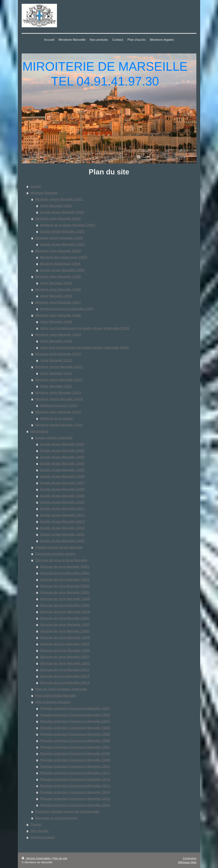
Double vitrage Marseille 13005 (62, 470)
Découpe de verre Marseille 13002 (65, 573)
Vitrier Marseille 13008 (56, 322)
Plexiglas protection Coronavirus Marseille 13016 (75, 805)
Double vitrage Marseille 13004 (62, 270)
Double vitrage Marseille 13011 (62, 509)
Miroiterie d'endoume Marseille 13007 (67, 309)
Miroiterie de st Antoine (56, 418)
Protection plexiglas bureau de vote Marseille (67, 812)
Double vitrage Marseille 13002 (62, 232)
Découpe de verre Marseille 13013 (65, 683)
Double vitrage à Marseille (54, 438)
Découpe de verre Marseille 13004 (65, 586)
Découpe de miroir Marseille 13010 (65, 663)
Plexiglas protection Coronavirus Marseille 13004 (75, 728)
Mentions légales (43, 837)
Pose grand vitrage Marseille (56, 696)
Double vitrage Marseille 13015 (62, 534)
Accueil (36, 186)
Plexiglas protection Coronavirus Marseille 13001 (75, 708)
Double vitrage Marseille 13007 (62, 483)
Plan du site (60, 858)
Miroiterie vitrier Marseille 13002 (58, 219)
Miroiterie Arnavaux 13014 (59, 406)
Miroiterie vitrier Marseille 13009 (58, 335)
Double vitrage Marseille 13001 (62, 212)
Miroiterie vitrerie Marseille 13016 (59, 425)
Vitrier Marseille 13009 (56, 341)
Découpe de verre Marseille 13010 (65, 657)
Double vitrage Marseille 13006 (62, 476)
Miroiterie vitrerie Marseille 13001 (59, 199)
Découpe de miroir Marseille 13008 (65, 638)
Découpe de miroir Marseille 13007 (65, 625)
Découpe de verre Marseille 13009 (65, 644)
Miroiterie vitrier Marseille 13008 (58, 315)
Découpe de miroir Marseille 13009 (65, 650)
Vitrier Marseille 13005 (56, 283)
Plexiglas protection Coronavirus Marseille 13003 (75, 721)
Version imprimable (36, 858)
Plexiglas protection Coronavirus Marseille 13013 (75, 786)
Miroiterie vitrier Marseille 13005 (58, 277)
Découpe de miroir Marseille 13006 (65, 612)
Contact (36, 824)
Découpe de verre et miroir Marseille (61, 560)
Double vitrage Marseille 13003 (62, 244)
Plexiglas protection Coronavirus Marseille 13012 (75, 779)
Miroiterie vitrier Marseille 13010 (58, 354)
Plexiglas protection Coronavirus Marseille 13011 (75, 773)
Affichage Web (187, 862)
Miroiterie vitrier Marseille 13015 (58, 412)
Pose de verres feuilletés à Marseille (61, 689)
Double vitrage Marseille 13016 (62, 541)
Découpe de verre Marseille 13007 (65, 618)
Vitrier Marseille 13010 (56, 360)
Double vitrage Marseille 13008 (62, 489)
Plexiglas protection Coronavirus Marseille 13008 (75, 754)
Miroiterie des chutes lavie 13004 (64, 257)
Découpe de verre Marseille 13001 (65, 567)
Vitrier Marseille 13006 (56, 296)
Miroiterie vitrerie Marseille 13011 (59, 367)
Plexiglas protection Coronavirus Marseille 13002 (75, 715)
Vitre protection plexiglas (53, 702)
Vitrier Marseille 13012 (56, 386)
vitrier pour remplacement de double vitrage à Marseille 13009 (84, 348)
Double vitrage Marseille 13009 (62, 496)
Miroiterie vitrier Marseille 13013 (58, 393)
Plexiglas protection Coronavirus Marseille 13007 (75, 747)
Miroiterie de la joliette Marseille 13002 (68, 225)
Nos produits (39, 431)
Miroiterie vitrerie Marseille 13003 (59, 238)
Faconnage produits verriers (55, 554)
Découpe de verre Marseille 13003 (65, 580)
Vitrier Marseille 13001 (56, 206)
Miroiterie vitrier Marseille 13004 (58, 251)
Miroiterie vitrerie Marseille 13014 (59, 399)
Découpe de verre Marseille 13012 (65, 676)
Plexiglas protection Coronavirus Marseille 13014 (75, 792)
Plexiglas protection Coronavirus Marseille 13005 (75, 734)
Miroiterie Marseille (44, 193)
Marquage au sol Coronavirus (56, 818)
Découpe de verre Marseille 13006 (65, 605)
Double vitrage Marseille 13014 (62, 528)
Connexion (190, 858)
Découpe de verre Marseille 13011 (65, 670)
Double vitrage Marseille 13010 (62, 502)
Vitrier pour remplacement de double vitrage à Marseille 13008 (85, 328)
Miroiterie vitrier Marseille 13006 (58, 290)
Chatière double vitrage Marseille (59, 547)
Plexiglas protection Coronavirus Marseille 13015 (75, 799)
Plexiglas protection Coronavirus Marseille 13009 (75, 760)
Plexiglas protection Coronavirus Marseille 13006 (75, 741)
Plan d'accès (39, 831)
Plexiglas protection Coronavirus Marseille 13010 (75, 766)
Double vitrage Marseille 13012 (62, 515)
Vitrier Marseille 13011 (56, 373)
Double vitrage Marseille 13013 (62, 522)
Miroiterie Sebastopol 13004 (60, 264)
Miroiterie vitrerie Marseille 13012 (59, 380)
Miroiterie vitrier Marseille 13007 (58, 302)
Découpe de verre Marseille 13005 (65, 592)
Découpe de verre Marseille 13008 (65, 631)
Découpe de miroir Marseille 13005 (65, 599)
